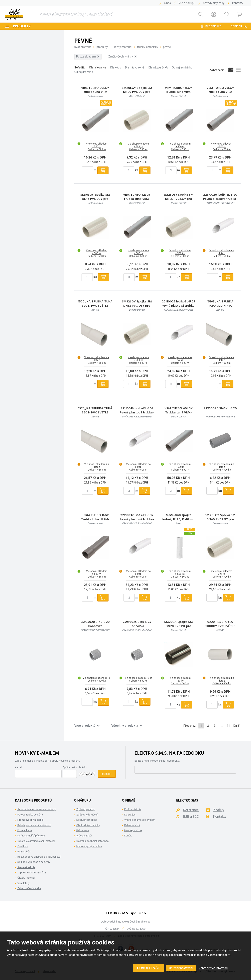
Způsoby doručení (87, 815)
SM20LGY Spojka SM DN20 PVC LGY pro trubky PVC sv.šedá (137, 92)
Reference (191, 810)
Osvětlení (23, 846)
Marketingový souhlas (89, 846)
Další (236, 726)
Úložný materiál (122, 47)
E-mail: (19, 767)
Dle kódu (116, 67)
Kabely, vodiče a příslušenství (34, 825)
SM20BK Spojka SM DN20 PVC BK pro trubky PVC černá (179, 626)
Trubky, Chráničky (148, 47)
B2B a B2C (191, 817)
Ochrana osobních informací (93, 841)
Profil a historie (133, 809)
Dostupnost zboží (87, 820)
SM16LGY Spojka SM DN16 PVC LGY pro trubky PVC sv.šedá (95, 199)
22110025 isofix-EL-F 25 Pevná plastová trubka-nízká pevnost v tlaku (179, 306)
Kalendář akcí (132, 825)
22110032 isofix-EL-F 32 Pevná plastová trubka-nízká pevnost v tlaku (137, 519)
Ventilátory (23, 883)
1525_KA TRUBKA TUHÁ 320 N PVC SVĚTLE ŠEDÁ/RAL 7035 (95, 413)
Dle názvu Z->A (158, 67)
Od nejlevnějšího (182, 67)
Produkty (22, 26)
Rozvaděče (24, 852)
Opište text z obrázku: (75, 767)
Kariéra (128, 836)
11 (228, 726)
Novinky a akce (133, 830)
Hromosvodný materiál (30, 820)
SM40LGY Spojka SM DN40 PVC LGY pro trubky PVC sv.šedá (220, 519)
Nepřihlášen (213, 26)
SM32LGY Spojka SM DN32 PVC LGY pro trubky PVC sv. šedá (137, 306)
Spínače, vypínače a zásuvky (34, 862)
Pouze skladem (88, 56)
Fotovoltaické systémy (30, 815)
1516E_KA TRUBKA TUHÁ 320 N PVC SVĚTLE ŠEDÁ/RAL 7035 (220, 306)
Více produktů (87, 726)
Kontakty (238, 3)
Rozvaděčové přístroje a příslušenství (39, 857)
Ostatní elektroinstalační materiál (36, 841)
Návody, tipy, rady (214, 3)
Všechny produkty (127, 726)
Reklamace (83, 830)
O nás (167, 3)
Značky (219, 810)
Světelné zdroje (26, 867)
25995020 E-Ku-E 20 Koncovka (95, 624)
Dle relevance (98, 67)
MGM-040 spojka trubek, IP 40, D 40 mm (179, 517)
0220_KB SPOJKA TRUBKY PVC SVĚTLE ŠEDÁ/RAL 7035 (220, 626)
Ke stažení (130, 815)
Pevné (167, 47)
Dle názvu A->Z (135, 67)
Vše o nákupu (187, 3)
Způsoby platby (85, 809)
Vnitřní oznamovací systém (140, 820)
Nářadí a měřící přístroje (31, 836)
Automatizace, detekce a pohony (36, 809)
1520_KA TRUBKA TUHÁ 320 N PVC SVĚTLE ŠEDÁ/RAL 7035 (95, 306)
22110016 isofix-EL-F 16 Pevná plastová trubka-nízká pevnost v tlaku (137, 413)
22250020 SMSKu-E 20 (220, 409)
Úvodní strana (83, 47)
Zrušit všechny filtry (122, 56)
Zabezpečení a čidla (29, 888)
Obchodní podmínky (88, 825)
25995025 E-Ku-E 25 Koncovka (137, 624)
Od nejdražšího (84, 72)
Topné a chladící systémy (32, 872)
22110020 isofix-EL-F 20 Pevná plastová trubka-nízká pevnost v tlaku (220, 199)
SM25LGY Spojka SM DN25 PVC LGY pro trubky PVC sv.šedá (178, 199)
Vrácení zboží (84, 836)
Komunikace (25, 830)
